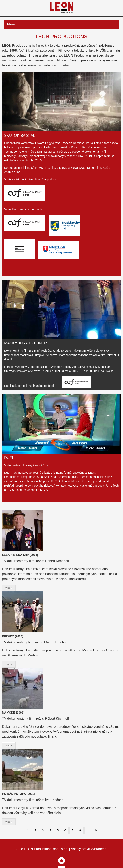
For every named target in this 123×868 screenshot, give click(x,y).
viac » (9, 588)
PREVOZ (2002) (13, 636)
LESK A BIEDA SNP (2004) (20, 555)
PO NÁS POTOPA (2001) (19, 794)
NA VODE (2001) (13, 712)
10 (95, 830)
